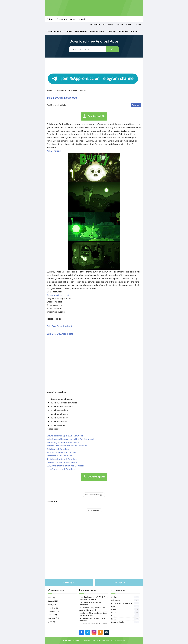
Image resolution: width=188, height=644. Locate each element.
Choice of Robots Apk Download (63, 462)
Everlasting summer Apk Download (63, 442)
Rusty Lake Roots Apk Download (62, 459)
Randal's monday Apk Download (62, 453)
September (52, 618)
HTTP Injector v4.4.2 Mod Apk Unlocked (92, 620)
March (50, 598)
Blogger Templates (118, 640)
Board (114, 613)
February (51, 601)
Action (114, 597)
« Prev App (69, 582)
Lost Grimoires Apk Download (61, 469)
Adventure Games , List (58, 295)
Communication (118, 622)
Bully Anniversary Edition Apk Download (66, 466)
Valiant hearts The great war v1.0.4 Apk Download (70, 439)
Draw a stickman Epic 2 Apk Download (65, 436)
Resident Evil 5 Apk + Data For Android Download (92, 609)
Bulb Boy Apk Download (62, 98)
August (50, 622)
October (51, 615)
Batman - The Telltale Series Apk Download (67, 446)
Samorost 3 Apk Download (59, 456)
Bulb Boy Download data (60, 334)
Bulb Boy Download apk (59, 326)
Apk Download (54, 151)
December (52, 608)
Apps (113, 606)
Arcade (114, 610)
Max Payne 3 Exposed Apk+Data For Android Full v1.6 (93, 614)
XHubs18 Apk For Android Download (90, 604)
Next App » (119, 582)
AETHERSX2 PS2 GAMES (121, 603)
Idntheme (106, 640)
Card (113, 616)
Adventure (136, 105)
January (51, 605)
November (52, 611)
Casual (114, 619)
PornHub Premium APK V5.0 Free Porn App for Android (93, 598)
